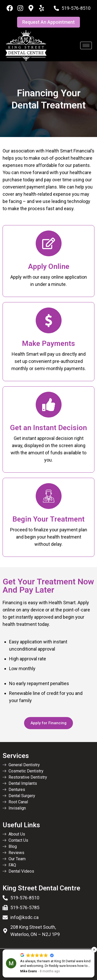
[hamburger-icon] (86, 45)
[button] (94, 950)
